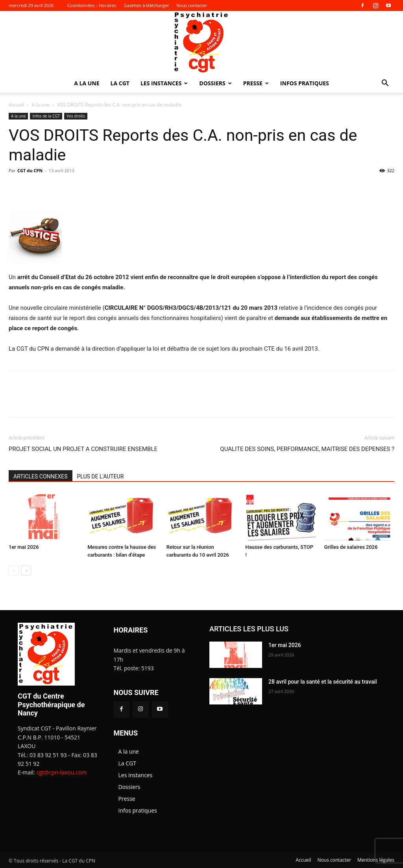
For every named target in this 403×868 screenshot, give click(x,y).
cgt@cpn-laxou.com (61, 772)
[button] (385, 84)
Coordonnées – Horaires (92, 5)
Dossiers (215, 83)
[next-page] (26, 571)
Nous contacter (192, 5)
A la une (87, 83)
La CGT (120, 83)
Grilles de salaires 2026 (351, 547)
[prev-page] (14, 571)
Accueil (16, 105)
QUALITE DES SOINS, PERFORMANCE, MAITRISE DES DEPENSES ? (307, 449)
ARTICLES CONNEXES (41, 476)
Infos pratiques (305, 83)
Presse (256, 83)
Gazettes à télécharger (146, 5)
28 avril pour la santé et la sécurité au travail (323, 682)
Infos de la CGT (46, 116)
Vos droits (76, 116)
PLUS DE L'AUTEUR (101, 476)
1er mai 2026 (24, 547)
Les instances (164, 83)
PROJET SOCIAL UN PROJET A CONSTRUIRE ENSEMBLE (83, 449)
